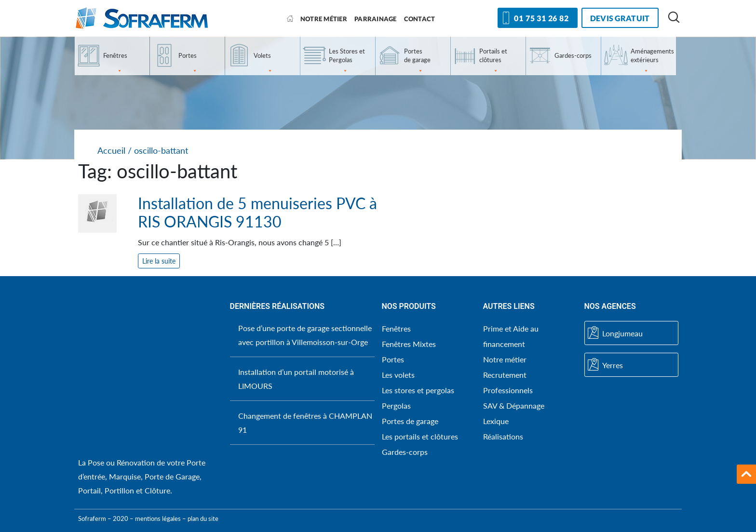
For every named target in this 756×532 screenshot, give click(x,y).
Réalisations (503, 436)
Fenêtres (115, 63)
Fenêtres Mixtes (409, 344)
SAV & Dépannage (514, 406)
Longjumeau (615, 333)
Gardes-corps (573, 55)
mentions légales (158, 519)
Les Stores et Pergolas (347, 61)
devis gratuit (620, 18)
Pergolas (396, 406)
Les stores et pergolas (418, 390)
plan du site (203, 519)
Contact (420, 19)
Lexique (496, 421)
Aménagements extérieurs (652, 61)
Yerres (605, 365)
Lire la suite (159, 261)
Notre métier (324, 19)
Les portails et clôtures (420, 436)
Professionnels (508, 390)
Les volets (398, 375)
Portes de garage (417, 61)
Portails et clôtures (493, 61)
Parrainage (376, 19)
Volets (263, 63)
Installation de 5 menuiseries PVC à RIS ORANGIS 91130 (257, 212)
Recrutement (505, 375)
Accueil (111, 151)
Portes (188, 63)
